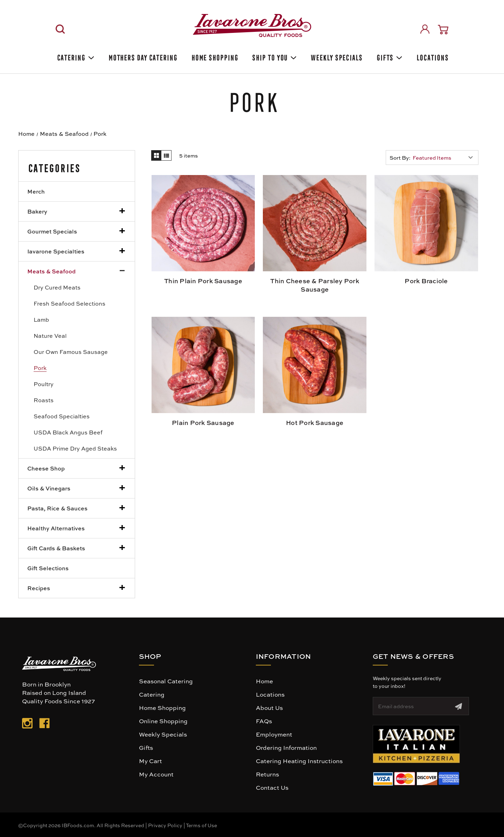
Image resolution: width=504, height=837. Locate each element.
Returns (267, 774)
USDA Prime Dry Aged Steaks (75, 448)
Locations (432, 57)
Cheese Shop (46, 468)
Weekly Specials (163, 734)
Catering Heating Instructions (299, 761)
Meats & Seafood (51, 271)
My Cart (150, 761)
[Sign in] (425, 29)
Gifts (389, 57)
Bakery (37, 211)
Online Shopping (163, 721)
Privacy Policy (165, 825)
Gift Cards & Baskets (56, 548)
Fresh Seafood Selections (69, 303)
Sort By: (400, 158)
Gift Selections (48, 568)
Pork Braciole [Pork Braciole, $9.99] (426, 281)
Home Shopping (214, 57)
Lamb (41, 319)
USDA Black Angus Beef (68, 432)
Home (264, 681)
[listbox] (444, 158)
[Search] (60, 29)
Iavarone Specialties (56, 251)
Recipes (39, 588)
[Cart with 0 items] (443, 30)
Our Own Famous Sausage (71, 352)
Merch (36, 191)
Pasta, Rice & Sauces (57, 508)
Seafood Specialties (62, 416)
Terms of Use (201, 825)
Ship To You (274, 57)
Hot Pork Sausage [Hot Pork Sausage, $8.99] (315, 423)
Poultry (44, 384)
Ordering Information (286, 747)
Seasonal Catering (166, 681)
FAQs (264, 721)
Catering (75, 57)
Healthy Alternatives (56, 528)
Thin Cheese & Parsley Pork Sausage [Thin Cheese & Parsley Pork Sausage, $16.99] (315, 285)
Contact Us (272, 787)
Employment (274, 734)
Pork (40, 368)
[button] (416, 744)
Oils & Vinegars (49, 488)
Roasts (44, 400)
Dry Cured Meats (57, 287)
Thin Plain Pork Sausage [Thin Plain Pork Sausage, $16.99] (203, 281)
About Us (269, 707)
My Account (156, 774)
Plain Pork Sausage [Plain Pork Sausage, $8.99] (203, 423)
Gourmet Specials (52, 231)
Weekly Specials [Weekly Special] (336, 57)
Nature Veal (50, 336)
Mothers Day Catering (142, 57)
